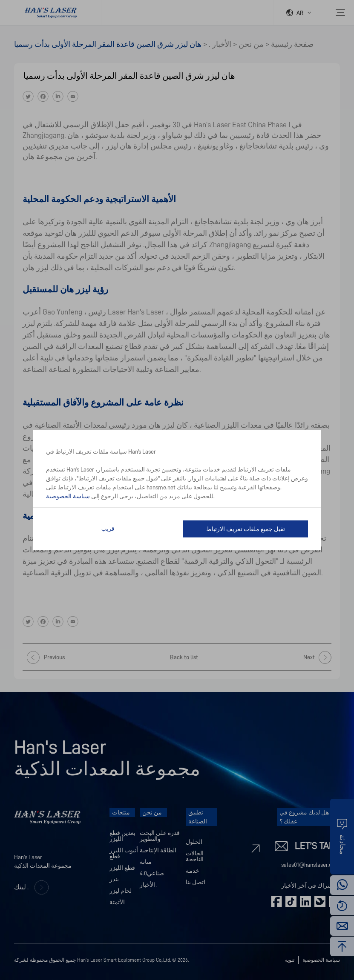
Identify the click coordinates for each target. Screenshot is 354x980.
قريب (108, 529)
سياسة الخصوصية (68, 496)
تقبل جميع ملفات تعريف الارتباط (246, 529)
